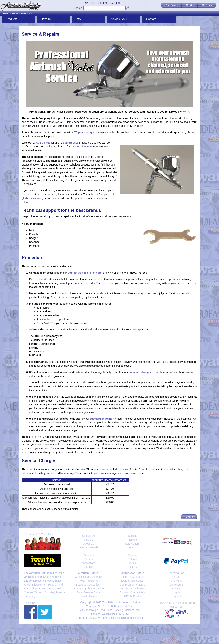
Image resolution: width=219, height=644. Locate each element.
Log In (176, 592)
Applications (89, 563)
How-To (46, 19)
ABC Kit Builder (132, 596)
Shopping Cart (176, 573)
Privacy (176, 588)
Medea (49, 581)
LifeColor (37, 585)
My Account (176, 585)
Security (132, 567)
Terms (132, 563)
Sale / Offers (132, 544)
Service (132, 536)
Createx (29, 592)
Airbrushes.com (83, 147)
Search (78, 8)
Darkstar (49, 592)
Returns (132, 559)
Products (11, 19)
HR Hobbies (51, 585)
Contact (151, 19)
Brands (89, 559)
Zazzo (58, 581)
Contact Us (88, 536)
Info (78, 19)
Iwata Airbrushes (89, 581)
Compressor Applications (132, 588)
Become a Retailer (88, 547)
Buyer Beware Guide (88, 592)
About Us (89, 544)
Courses (89, 567)
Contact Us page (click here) (85, 273)
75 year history (83, 132)
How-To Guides (89, 596)
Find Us (89, 540)
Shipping (132, 555)
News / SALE (120, 19)
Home (6, 14)
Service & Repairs (22, 14)
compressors (36, 581)
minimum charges (140, 372)
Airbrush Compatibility (132, 592)
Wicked (39, 592)
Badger (33, 596)
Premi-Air (29, 588)
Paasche (60, 592)
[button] (171, 5)
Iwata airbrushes (53, 577)
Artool (27, 585)
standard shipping (101, 419)
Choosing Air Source (132, 577)
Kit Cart (176, 577)
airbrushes (72, 143)
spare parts (43, 143)
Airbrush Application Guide (89, 588)
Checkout (176, 581)
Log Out (176, 596)
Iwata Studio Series (132, 581)
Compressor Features (132, 585)
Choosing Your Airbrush (89, 577)
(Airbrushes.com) (33, 198)
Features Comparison (89, 585)
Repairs (132, 540)
